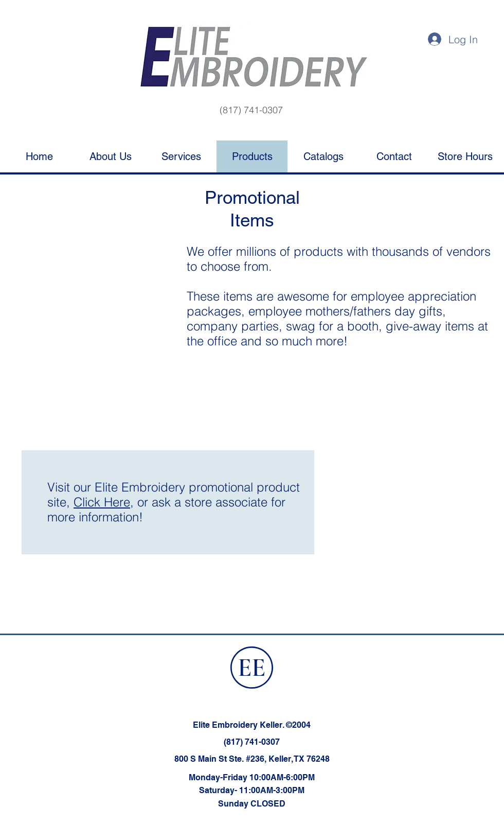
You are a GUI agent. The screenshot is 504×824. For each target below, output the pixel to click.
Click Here (102, 502)
